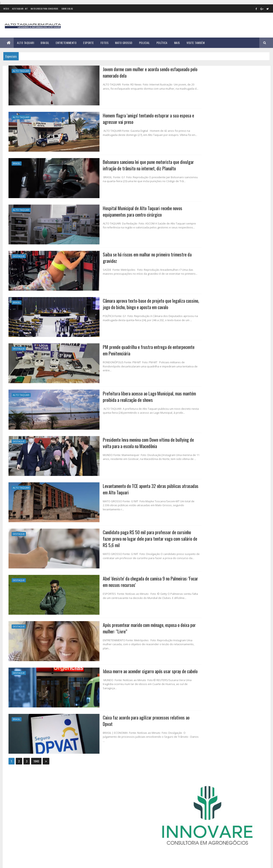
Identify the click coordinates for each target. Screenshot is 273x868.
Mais (177, 43)
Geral (225, 150)
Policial (144, 43)
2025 (201, 399)
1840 (36, 754)
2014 (201, 265)
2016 (201, 277)
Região (211, 157)
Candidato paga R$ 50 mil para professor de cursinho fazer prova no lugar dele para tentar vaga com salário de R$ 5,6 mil (126, 534)
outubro (202, 369)
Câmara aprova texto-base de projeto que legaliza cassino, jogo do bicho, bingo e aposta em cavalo (126, 301)
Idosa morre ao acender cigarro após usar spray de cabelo (124, 665)
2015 (201, 271)
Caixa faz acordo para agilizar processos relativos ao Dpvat (126, 711)
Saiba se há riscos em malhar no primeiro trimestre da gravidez (122, 256)
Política (162, 43)
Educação (228, 143)
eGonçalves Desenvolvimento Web (46, 863)
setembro (203, 363)
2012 (201, 254)
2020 (201, 301)
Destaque (19, 254)
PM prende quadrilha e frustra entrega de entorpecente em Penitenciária (126, 347)
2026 (201, 405)
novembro (203, 374)
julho (200, 352)
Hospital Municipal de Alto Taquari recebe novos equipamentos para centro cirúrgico (116, 210)
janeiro (201, 318)
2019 (201, 295)
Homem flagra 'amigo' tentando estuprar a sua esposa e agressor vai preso (123, 118)
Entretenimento (66, 43)
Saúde (223, 157)
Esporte (89, 43)
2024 (201, 393)
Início (6, 9)
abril (200, 335)
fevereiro (203, 323)
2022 (201, 312)
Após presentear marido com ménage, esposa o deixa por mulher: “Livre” (124, 622)
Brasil (45, 43)
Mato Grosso (124, 43)
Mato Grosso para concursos (44, 9)
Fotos (105, 43)
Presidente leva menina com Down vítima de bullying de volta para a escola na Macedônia (128, 439)
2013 (201, 260)
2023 (201, 387)
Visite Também (196, 43)
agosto (201, 357)
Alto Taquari (25, 43)
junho (200, 346)
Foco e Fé (212, 150)
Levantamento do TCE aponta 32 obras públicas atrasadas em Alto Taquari (128, 485)
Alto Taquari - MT (20, 9)
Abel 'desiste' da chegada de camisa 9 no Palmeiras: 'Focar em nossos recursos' (128, 577)
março (201, 329)
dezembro (203, 380)
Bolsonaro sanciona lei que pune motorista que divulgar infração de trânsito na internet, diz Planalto (123, 164)
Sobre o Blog (67, 9)
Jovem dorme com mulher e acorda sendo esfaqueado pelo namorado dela (125, 72)
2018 (201, 289)
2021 (201, 307)
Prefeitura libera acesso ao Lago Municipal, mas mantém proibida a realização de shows (124, 393)
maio (200, 340)
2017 (201, 283)
